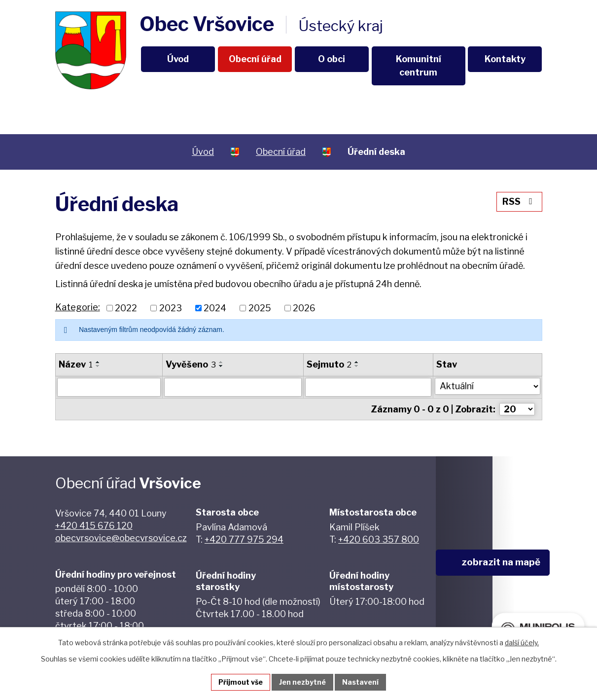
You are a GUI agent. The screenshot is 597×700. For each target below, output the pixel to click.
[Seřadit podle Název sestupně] (98, 366)
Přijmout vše (241, 682)
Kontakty (505, 59)
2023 (171, 308)
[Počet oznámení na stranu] (517, 409)
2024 (215, 308)
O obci (332, 59)
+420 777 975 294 (244, 539)
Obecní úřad (255, 59)
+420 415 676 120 (94, 526)
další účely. (522, 643)
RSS (519, 202)
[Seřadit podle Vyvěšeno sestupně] (221, 366)
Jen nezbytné (302, 682)
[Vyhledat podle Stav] (487, 386)
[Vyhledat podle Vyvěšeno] (233, 387)
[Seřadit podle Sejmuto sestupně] (357, 366)
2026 (304, 308)
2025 (260, 308)
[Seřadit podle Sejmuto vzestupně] (357, 362)
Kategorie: (78, 307)
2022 (126, 308)
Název (76, 364)
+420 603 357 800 (379, 539)
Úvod (178, 59)
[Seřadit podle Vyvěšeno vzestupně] (221, 362)
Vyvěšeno (191, 364)
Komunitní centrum (419, 66)
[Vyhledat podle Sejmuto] (368, 387)
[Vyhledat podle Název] (109, 387)
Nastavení (360, 682)
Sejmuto (329, 364)
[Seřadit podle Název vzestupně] (98, 362)
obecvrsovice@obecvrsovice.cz (121, 538)
